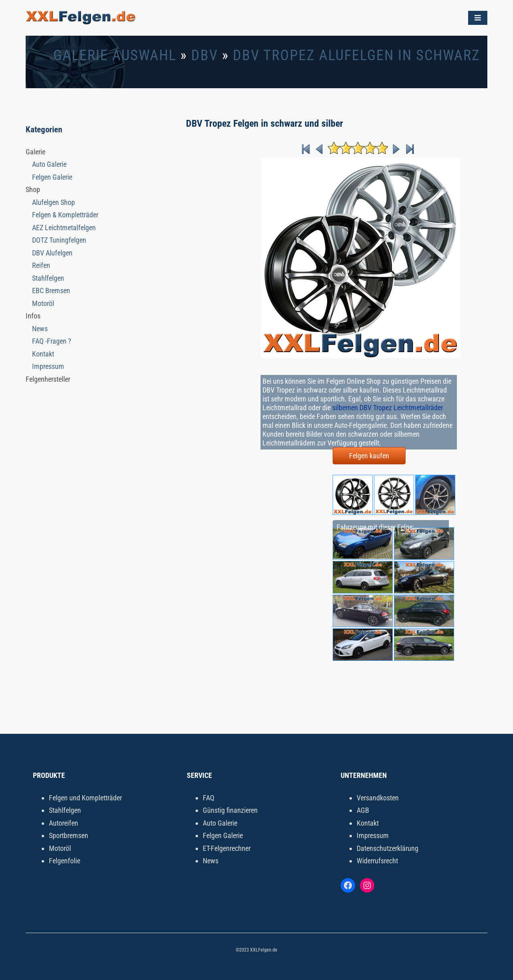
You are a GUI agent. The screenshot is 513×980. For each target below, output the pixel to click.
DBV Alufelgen (52, 253)
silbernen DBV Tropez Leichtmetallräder (388, 408)
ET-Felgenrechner (227, 848)
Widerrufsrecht (377, 861)
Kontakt (43, 354)
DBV (205, 55)
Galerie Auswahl (115, 55)
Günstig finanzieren (230, 810)
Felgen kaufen (369, 456)
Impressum (48, 366)
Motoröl (43, 303)
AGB (363, 810)
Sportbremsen (69, 835)
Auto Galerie (49, 164)
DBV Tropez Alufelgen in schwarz (356, 55)
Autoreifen (64, 823)
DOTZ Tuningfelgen (59, 240)
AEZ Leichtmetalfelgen (64, 228)
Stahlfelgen (48, 278)
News (40, 329)
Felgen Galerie (52, 177)
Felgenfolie (65, 861)
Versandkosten (378, 798)
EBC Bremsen (51, 291)
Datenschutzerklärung (388, 848)
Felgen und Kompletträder (85, 798)
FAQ (209, 798)
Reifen (41, 265)
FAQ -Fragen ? (52, 341)
